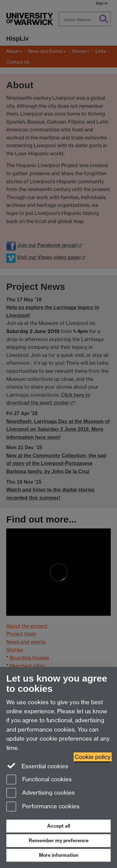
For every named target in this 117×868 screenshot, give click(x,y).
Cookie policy (93, 757)
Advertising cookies (41, 793)
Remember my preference (59, 841)
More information (59, 855)
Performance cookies (43, 807)
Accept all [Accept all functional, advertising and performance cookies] (59, 826)
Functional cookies (39, 780)
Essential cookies (37, 766)
